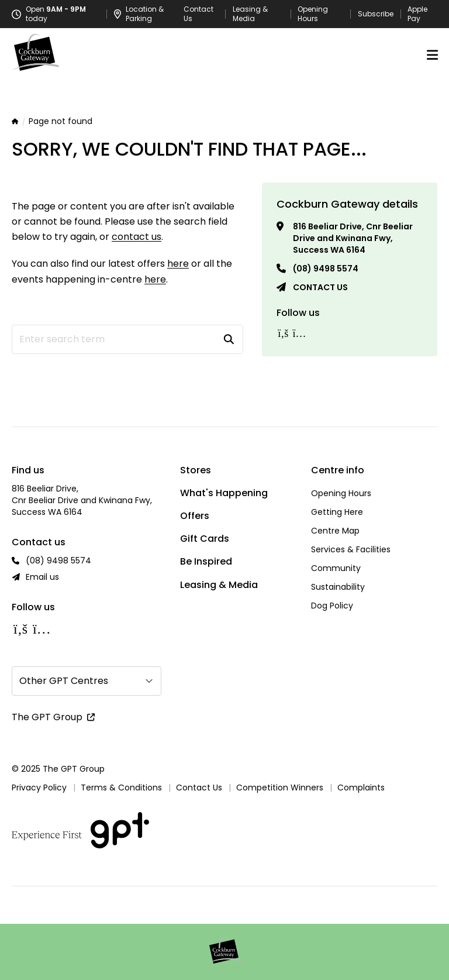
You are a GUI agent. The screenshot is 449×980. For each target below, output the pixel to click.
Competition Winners (280, 788)
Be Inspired (206, 561)
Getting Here (337, 512)
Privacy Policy (39, 788)
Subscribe (376, 14)
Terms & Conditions (121, 788)
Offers (195, 516)
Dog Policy (332, 606)
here (178, 264)
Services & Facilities (351, 549)
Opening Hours (313, 14)
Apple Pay (417, 14)
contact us (137, 237)
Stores (196, 470)
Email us (42, 577)
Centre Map (335, 531)
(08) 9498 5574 (326, 269)
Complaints (361, 788)
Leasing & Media (250, 14)
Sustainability (338, 587)
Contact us (320, 287)
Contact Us (198, 14)
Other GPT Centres (64, 681)
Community (336, 568)
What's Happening (224, 493)
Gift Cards (205, 539)
